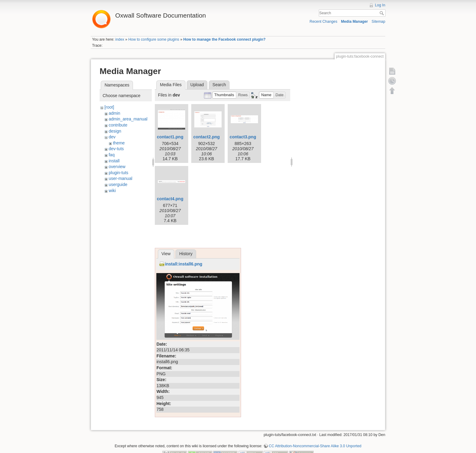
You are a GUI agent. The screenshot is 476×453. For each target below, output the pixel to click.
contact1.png (170, 137)
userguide (118, 184)
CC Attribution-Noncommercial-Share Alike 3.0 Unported (315, 446)
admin (114, 113)
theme (119, 143)
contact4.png (170, 199)
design (115, 131)
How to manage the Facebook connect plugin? (224, 39)
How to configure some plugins (154, 39)
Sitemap (378, 22)
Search (382, 13)
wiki (112, 191)
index (120, 39)
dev (112, 137)
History (186, 254)
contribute (118, 125)
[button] (224, 95)
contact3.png (243, 137)
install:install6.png (184, 264)
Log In (380, 5)
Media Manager (354, 22)
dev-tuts (116, 149)
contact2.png (207, 137)
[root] (109, 107)
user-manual (121, 178)
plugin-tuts (119, 173)
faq (112, 155)
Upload (197, 85)
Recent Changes (323, 22)
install (114, 161)
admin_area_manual (128, 119)
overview (117, 167)
